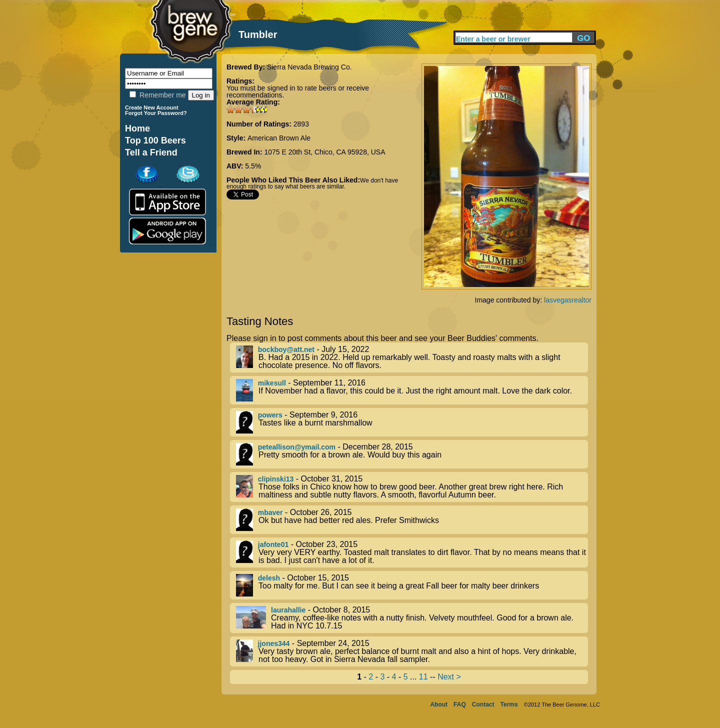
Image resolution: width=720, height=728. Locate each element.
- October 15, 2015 (412, 585)
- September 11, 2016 (412, 390)
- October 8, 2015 (412, 618)
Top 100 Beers (155, 140)
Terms (509, 704)
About (439, 704)
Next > (449, 677)
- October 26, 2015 (412, 520)
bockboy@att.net (286, 349)
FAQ (460, 704)
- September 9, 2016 (412, 422)
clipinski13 (276, 479)
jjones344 (274, 643)
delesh (269, 578)
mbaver (270, 512)
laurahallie (288, 610)
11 (423, 677)
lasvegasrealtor (568, 300)
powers (270, 415)
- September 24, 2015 (412, 651)
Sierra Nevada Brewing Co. (309, 67)
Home (137, 128)
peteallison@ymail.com (297, 447)
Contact (483, 704)
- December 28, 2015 (412, 454)
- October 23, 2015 (412, 552)
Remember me (157, 95)
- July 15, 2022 (412, 357)
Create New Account (152, 107)
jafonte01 (273, 544)
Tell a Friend (151, 152)
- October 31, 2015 (412, 487)
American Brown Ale (279, 138)
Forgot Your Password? (156, 113)
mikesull (272, 383)
